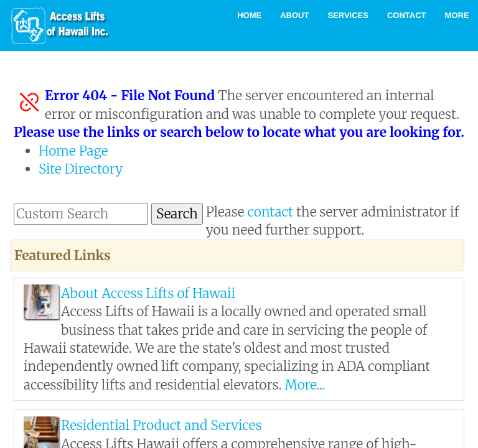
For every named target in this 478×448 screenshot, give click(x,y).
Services (348, 15)
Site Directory (81, 169)
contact (270, 212)
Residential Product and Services (162, 425)
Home (249, 15)
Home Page (73, 151)
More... (305, 385)
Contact (407, 15)
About (294, 15)
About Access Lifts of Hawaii (148, 293)
